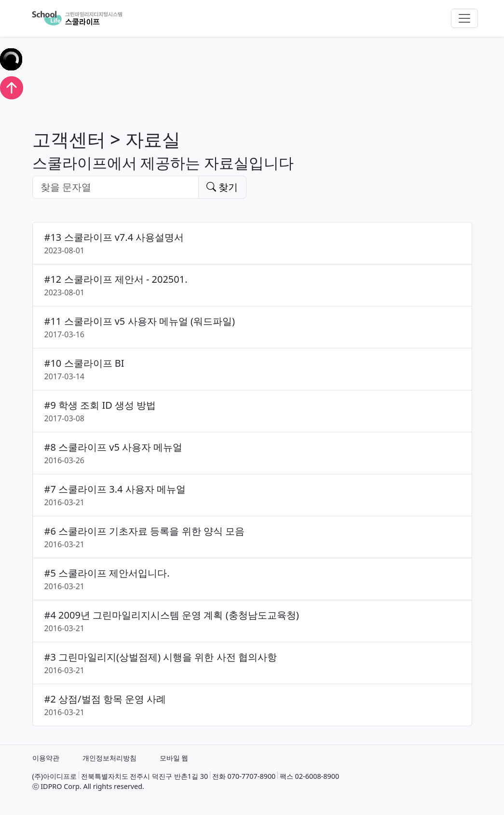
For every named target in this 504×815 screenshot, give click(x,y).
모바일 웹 (174, 758)
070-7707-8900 (252, 776)
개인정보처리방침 (109, 758)
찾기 (222, 187)
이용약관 (46, 758)
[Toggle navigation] (464, 18)
